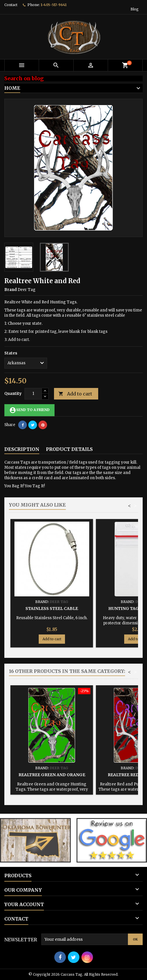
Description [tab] (22, 449)
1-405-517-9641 (54, 5)
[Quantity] (33, 394)
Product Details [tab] (69, 449)
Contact (11, 5)
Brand (11, 290)
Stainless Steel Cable (52, 608)
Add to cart (75, 394)
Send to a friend (29, 410)
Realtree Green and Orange (52, 775)
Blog (135, 9)
